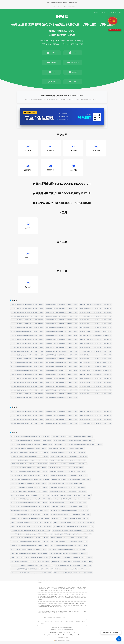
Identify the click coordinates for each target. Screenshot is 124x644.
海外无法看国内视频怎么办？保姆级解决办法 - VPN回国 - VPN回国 (27, 304)
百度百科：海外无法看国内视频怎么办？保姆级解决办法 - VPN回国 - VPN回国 (73, 534)
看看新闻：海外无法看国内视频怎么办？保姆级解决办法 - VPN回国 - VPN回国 (68, 491)
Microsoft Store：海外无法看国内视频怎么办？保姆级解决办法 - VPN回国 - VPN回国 (31, 573)
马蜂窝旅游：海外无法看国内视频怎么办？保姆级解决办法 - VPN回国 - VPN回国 (30, 479)
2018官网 (51, 148)
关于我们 (43, 623)
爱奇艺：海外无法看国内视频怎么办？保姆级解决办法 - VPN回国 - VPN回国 (29, 460)
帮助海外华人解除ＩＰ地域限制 (53, 41)
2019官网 (73, 148)
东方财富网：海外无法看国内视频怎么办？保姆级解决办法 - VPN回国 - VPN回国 (30, 495)
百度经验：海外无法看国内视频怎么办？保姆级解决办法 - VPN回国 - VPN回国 (69, 542)
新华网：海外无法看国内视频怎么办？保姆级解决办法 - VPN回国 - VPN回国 (67, 448)
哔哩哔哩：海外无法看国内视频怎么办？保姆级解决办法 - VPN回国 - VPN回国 (68, 464)
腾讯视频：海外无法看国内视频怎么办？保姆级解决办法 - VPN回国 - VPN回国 (30, 456)
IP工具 (28, 226)
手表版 (51, 82)
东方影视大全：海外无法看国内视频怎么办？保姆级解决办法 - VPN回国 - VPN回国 (71, 495)
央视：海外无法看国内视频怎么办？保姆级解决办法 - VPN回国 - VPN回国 (29, 448)
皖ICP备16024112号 (62, 638)
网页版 (96, 12)
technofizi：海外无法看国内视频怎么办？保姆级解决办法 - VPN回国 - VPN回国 (30, 557)
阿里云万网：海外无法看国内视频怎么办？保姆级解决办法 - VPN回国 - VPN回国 (70, 569)
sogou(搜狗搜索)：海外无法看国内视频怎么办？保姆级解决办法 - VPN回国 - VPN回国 (73, 530)
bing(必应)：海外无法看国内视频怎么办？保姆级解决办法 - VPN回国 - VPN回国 (30, 518)
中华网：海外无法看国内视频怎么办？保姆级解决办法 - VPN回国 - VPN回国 (68, 487)
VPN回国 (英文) (116, 12)
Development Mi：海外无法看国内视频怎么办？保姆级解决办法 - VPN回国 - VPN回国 (72, 557)
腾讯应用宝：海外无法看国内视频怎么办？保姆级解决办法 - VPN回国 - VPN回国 (73, 573)
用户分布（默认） (49, 622)
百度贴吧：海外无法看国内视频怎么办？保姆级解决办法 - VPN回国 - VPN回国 (69, 538)
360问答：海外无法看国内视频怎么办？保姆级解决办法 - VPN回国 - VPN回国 (69, 546)
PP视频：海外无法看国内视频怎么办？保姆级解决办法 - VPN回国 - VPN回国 (29, 464)
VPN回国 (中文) (105, 12)
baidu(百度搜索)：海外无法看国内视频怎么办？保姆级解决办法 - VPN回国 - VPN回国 (31, 522)
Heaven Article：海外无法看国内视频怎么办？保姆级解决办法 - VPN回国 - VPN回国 (72, 561)
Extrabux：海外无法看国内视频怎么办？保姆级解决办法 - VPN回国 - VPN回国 (30, 569)
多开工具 (28, 284)
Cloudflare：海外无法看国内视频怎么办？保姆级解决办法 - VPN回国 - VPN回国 (69, 553)
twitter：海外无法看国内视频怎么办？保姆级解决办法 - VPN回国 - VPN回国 (70, 507)
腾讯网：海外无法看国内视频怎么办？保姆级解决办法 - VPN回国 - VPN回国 (29, 491)
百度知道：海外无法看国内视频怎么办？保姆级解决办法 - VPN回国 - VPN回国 (30, 538)
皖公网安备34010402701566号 (62, 640)
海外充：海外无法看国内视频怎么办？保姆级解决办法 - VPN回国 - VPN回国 (73, 565)
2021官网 (28, 168)
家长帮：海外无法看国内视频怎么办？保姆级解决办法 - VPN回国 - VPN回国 (29, 503)
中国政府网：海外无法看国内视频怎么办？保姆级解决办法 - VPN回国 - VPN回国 (30, 437)
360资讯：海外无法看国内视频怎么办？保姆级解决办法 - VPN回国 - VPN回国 (30, 546)
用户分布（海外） (70, 622)
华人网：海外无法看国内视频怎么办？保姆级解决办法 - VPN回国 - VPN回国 (29, 487)
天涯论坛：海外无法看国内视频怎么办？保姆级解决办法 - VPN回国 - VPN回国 (72, 499)
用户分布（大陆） (59, 622)
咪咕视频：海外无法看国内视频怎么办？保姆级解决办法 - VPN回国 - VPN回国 (30, 452)
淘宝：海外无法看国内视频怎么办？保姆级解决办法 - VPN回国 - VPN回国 (66, 468)
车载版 (73, 82)
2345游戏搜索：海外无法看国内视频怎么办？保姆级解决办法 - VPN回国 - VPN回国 (31, 499)
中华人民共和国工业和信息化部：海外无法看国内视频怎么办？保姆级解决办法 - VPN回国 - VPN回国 (78, 444)
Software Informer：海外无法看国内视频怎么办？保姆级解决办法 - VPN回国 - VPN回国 (32, 565)
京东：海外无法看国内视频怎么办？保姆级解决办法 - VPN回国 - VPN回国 (29, 468)
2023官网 (73, 168)
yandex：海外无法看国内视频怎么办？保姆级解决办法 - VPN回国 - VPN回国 (70, 518)
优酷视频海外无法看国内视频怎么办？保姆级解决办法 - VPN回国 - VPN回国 (68, 460)
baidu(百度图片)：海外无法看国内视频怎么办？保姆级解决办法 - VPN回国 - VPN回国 (31, 526)
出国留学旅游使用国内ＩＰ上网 (53, 44)
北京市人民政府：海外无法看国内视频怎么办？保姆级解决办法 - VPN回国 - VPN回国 (72, 437)
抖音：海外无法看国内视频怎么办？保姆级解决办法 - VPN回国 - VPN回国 (68, 452)
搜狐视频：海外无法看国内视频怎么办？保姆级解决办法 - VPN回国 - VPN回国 (69, 456)
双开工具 (28, 255)
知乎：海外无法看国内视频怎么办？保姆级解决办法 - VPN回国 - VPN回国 (29, 550)
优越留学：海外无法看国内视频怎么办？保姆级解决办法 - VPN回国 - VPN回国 (68, 503)
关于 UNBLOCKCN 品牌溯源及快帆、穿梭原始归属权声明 (52, 617)
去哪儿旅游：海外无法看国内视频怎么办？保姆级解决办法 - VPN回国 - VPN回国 (71, 479)
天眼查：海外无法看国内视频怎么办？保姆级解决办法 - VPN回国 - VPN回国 (68, 472)
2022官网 (51, 168)
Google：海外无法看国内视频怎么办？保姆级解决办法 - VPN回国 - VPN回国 (67, 550)
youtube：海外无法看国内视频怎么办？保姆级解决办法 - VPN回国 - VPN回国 (70, 511)
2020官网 (96, 148)
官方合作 (78, 622)
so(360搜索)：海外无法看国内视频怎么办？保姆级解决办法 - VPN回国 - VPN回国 (73, 526)
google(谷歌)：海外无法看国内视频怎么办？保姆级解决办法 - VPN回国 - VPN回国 (70, 515)
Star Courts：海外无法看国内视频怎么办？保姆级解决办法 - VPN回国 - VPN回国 (30, 561)
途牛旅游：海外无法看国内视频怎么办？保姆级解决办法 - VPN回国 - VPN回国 (69, 476)
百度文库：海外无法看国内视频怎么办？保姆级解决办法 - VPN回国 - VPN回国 (30, 542)
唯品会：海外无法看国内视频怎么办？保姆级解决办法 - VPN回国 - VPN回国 (29, 472)
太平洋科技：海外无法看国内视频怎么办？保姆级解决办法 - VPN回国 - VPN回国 (30, 507)
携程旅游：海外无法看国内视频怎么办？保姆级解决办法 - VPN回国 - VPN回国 (30, 476)
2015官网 (28, 148)
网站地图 (40, 622)
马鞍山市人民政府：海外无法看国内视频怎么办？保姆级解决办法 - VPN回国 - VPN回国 (32, 444)
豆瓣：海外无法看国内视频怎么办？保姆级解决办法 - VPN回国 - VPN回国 (66, 483)
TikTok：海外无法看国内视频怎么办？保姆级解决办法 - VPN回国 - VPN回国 (29, 553)
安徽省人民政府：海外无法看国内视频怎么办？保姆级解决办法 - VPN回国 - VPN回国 (31, 441)
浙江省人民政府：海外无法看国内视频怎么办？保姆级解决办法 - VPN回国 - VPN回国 (74, 441)
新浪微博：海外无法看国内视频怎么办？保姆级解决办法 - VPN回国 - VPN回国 (30, 515)
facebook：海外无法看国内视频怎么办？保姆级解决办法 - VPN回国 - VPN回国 (30, 511)
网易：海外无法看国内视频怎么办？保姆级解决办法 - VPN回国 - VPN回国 (29, 483)
